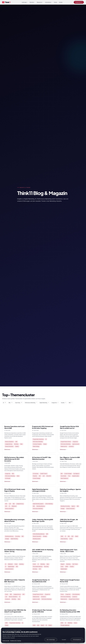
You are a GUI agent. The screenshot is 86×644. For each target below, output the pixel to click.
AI (6, 567)
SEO (40, 476)
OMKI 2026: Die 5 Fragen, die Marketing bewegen (69, 520)
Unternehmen (48, 2)
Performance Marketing (38, 442)
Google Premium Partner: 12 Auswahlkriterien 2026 (41, 581)
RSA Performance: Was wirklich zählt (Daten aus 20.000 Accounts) (14, 459)
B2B (16, 442)
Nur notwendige (51, 640)
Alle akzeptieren (77, 640)
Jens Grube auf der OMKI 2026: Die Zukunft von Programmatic (15, 611)
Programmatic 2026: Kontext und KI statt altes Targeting (43, 427)
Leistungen (25, 2)
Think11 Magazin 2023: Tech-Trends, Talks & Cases (69, 550)
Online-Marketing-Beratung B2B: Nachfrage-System (43, 520)
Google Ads (75, 442)
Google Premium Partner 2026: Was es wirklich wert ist (70, 427)
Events (55, 2)
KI (46, 439)
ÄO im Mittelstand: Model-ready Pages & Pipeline (15, 490)
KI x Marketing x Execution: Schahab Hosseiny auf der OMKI (70, 611)
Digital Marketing (14, 539)
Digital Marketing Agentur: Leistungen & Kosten (40, 490)
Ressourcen (40, 2)
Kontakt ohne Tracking (16, 641)
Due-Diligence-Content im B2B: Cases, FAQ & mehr (70, 458)
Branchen (32, 2)
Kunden (61, 2)
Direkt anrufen (6, 641)
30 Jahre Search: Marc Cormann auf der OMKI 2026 (42, 611)
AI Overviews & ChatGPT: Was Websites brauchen (42, 458)
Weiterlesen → (8, 449)
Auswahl (64, 640)
